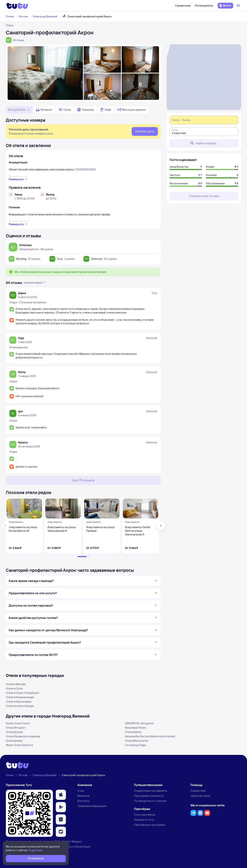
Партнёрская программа (149, 825)
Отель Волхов (14, 732)
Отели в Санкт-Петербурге (22, 693)
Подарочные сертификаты (151, 791)
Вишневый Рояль (136, 728)
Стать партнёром (145, 815)
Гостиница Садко (136, 745)
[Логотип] (17, 6)
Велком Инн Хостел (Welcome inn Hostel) (150, 736)
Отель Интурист (16, 728)
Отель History (133, 732)
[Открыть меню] (239, 6)
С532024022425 (85, 169)
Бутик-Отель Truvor (18, 723)
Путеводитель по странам (150, 801)
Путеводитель (204, 6)
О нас (81, 791)
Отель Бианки (14, 741)
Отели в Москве (16, 684)
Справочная (183, 6)
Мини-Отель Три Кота (19, 745)
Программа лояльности (149, 796)
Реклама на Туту (144, 820)
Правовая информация (92, 806)
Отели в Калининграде (20, 697)
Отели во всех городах (20, 706)
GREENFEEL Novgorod (139, 723)
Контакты (83, 801)
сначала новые (35, 282)
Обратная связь (200, 796)
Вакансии (84, 796)
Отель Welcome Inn (137, 741)
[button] (61, 795)
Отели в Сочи (14, 688)
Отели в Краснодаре (19, 701)
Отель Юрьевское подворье (23, 736)
